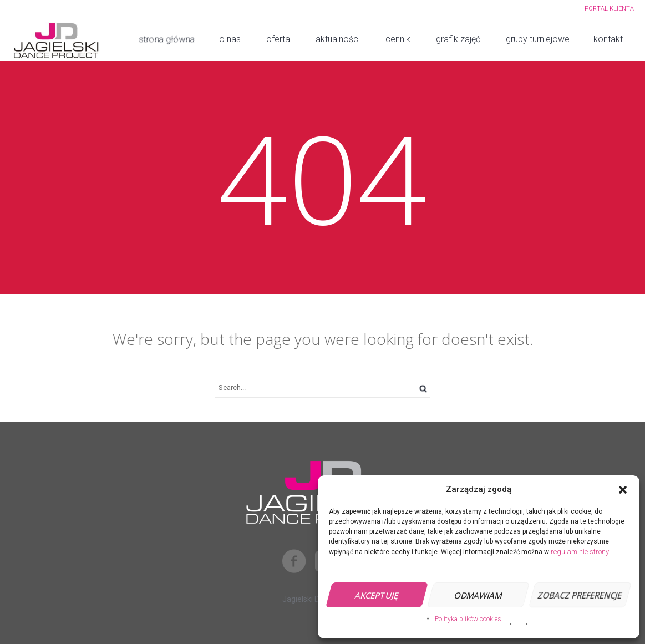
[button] (623, 490)
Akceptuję (377, 595)
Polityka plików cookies (468, 619)
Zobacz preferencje (580, 595)
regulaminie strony (580, 552)
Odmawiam (478, 595)
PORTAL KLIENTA (609, 9)
